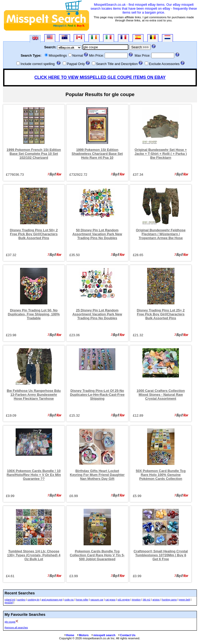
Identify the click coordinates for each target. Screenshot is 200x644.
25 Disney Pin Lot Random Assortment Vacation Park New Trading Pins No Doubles (97, 314)
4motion (136, 599)
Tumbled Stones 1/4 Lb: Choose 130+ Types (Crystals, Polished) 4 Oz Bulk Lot (34, 555)
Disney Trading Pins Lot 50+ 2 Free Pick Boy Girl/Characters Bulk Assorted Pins (34, 234)
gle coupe (10, 622)
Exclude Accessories (164, 64)
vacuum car (97, 599)
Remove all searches (16, 627)
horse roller (82, 599)
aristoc (156, 599)
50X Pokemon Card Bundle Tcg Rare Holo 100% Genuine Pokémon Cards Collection (161, 475)
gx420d (9, 602)
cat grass (111, 599)
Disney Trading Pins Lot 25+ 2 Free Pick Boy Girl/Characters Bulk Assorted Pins (161, 314)
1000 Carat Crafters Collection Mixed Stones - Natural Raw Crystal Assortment (161, 395)
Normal (78, 55)
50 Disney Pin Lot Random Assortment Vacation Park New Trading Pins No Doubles (97, 234)
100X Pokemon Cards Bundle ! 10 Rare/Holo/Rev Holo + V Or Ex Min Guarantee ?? (34, 475)
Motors (83, 635)
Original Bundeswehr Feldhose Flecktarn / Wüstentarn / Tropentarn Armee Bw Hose (161, 234)
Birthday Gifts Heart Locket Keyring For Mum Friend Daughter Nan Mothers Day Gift (97, 475)
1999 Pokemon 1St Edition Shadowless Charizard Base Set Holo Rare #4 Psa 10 (97, 154)
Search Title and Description (117, 64)
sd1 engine (124, 599)
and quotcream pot (52, 599)
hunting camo (169, 599)
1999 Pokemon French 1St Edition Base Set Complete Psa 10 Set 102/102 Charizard (34, 154)
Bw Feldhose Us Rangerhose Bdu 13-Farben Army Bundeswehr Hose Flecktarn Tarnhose (34, 395)
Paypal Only (76, 64)
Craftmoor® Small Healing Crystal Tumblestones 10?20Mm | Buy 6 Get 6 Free (161, 555)
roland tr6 (10, 599)
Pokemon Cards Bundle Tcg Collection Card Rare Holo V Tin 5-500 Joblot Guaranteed (97, 555)
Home (69, 635)
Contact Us (127, 635)
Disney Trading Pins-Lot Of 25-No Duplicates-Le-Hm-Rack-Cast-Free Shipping (97, 395)
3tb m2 (146, 599)
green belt (185, 599)
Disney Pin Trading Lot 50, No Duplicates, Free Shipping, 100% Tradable (34, 314)
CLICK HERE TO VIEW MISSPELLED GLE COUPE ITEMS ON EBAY (100, 77)
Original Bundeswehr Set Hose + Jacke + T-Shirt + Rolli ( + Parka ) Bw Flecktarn (161, 154)
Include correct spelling (38, 64)
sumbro (21, 599)
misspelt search (103, 635)
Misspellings (58, 55)
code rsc (69, 599)
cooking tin (34, 599)
